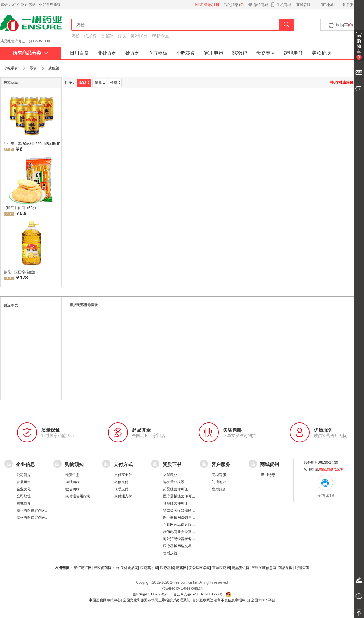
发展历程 (24, 482)
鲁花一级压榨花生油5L (21, 272)
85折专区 (161, 36)
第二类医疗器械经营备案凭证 (186, 510)
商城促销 (270, 464)
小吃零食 (186, 53)
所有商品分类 (31, 53)
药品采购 (286, 568)
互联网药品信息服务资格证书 (186, 525)
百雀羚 (107, 36)
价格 (115, 83)
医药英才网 (149, 568)
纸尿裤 (90, 36)
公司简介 (24, 475)
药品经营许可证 (175, 489)
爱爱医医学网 (199, 568)
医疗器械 (158, 53)
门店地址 (326, 5)
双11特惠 (268, 475)
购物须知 (74, 464)
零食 (33, 68)
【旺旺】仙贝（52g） (21, 208)
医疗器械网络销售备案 (181, 518)
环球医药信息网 (264, 568)
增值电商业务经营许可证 (183, 532)
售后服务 (349, 5)
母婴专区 (266, 53)
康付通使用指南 (78, 496)
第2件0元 (139, 36)
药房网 (181, 568)
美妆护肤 (321, 53)
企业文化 (24, 489)
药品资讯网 (241, 568)
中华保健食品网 (126, 568)
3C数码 (240, 53)
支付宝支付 (123, 475)
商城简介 (24, 503)
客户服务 (221, 464)
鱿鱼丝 (54, 68)
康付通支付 (123, 496)
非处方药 (107, 53)
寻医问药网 (103, 568)
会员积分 (170, 475)
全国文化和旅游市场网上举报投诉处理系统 (157, 600)
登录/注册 (212, 5)
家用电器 (214, 53)
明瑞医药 (302, 568)
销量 (100, 83)
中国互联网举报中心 (105, 600)
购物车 (359, 49)
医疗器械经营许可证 (179, 496)
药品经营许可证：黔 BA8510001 (26, 41)
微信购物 (73, 489)
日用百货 (79, 53)
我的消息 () (234, 5)
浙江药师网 (83, 568)
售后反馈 (170, 553)
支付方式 (123, 464)
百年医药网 (221, 568)
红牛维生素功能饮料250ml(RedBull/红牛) (32, 144)
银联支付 (121, 489)
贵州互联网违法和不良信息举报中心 (221, 600)
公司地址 (24, 496)
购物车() (340, 25)
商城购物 (73, 482)
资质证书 (172, 464)
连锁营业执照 (174, 482)
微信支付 (121, 482)
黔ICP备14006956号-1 (151, 594)
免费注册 (73, 475)
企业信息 (25, 464)
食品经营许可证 (175, 503)
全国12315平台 (263, 600)
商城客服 (303, 5)
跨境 (122, 36)
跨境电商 (294, 53)
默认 (84, 83)
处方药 (133, 53)
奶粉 (75, 36)
